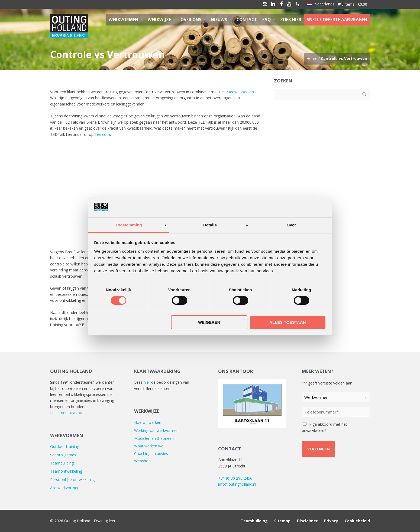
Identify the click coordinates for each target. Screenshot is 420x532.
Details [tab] (210, 225)
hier (147, 382)
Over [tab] (291, 225)
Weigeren (209, 322)
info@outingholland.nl (237, 484)
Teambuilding (62, 463)
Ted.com (102, 134)
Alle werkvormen (65, 488)
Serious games (63, 455)
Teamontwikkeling (66, 471)
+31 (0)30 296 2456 (235, 478)
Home (312, 58)
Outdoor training (65, 446)
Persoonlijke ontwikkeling (72, 480)
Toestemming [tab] (129, 225)
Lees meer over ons (68, 413)
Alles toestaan (287, 322)
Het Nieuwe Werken (236, 92)
